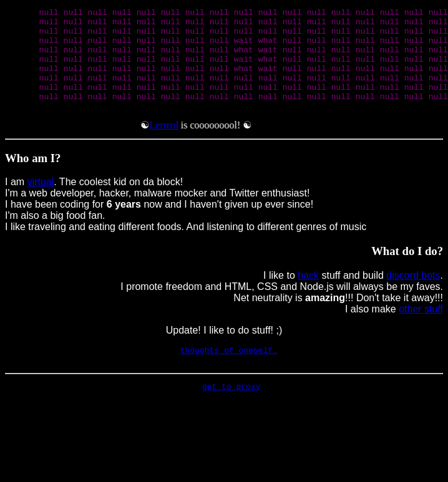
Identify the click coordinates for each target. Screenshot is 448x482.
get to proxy (231, 412)
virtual (41, 202)
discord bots (413, 296)
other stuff (421, 330)
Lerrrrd (167, 146)
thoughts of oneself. (229, 372)
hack (308, 296)
